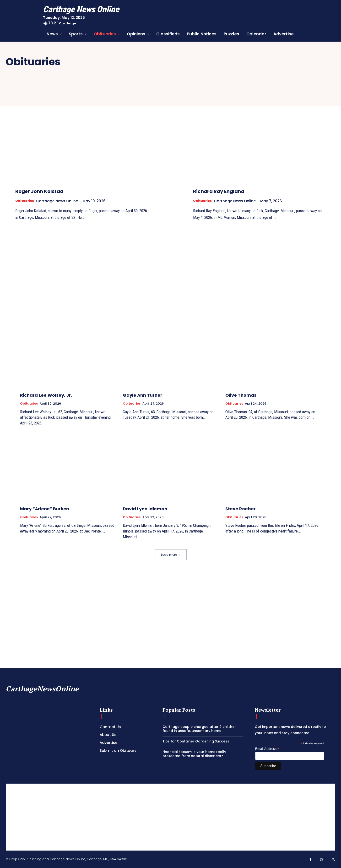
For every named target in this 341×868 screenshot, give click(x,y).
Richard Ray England (232, 191)
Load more (171, 555)
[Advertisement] (171, 817)
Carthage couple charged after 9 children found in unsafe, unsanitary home (200, 729)
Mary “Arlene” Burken (45, 509)
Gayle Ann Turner (143, 395)
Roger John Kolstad (51, 191)
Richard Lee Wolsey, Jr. (46, 395)
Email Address (267, 749)
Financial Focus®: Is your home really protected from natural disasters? (194, 754)
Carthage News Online (60, 201)
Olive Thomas (241, 395)
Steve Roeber (241, 509)
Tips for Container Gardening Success (196, 742)
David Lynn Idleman (145, 509)
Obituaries (26, 201)
